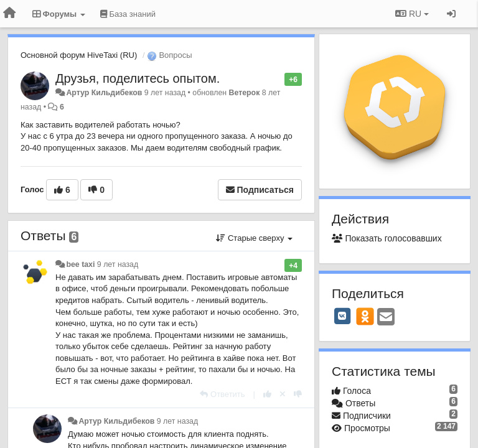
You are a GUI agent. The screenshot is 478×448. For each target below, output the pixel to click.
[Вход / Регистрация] (451, 14)
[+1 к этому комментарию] (267, 394)
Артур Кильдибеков (104, 93)
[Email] (386, 318)
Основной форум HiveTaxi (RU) (79, 55)
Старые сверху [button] (254, 238)
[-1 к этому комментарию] (298, 394)
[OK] (365, 316)
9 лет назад (118, 264)
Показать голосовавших (387, 238)
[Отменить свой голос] (283, 394)
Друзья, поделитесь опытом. (138, 78)
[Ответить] (222, 394)
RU (412, 14)
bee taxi (80, 264)
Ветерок (245, 93)
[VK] (342, 316)
